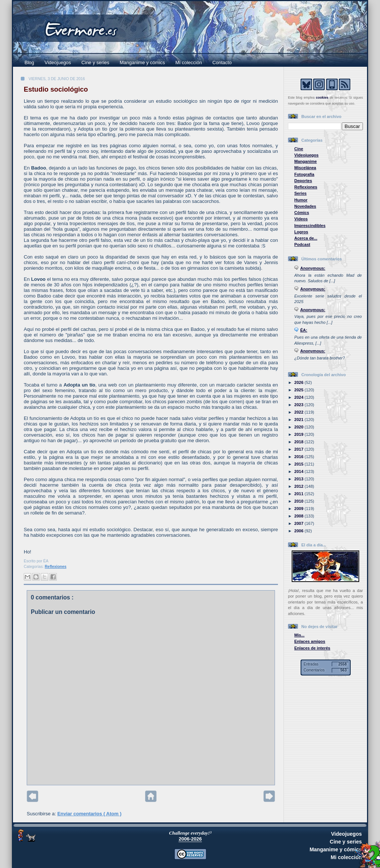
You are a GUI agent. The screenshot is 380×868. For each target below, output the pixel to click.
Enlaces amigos (310, 641)
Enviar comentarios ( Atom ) (89, 814)
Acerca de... (306, 238)
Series (300, 193)
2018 (299, 442)
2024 (299, 397)
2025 (299, 390)
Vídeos (301, 219)
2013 (299, 479)
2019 (299, 434)
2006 (299, 531)
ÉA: (304, 330)
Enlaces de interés (312, 648)
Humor (301, 200)
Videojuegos (58, 63)
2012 (299, 486)
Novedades (305, 206)
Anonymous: (313, 268)
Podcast (302, 244)
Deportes (303, 181)
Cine (299, 149)
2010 (299, 501)
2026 (299, 382)
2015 (299, 464)
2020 (299, 427)
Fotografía (304, 174)
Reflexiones (56, 567)
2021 (299, 420)
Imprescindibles (310, 226)
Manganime (306, 161)
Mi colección (189, 63)
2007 (299, 523)
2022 (299, 412)
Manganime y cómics (142, 63)
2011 (299, 494)
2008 (299, 516)
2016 (299, 457)
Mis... (299, 635)
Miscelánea (305, 168)
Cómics (302, 213)
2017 (299, 449)
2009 (299, 509)
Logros (301, 232)
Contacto (222, 63)
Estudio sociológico (56, 89)
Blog (29, 63)
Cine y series (95, 63)
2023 (299, 405)
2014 (299, 471)
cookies (322, 98)
